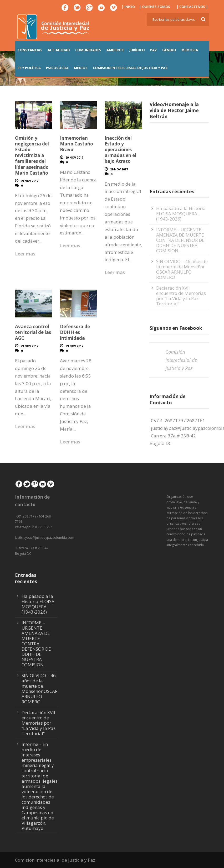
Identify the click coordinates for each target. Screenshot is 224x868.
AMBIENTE (115, 50)
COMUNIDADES (88, 50)
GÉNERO (169, 50)
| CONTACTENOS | (192, 7)
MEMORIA (190, 50)
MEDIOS (81, 68)
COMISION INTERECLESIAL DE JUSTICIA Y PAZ (130, 68)
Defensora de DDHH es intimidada (75, 332)
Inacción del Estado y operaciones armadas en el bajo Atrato (120, 150)
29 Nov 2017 (29, 181)
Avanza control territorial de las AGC (33, 332)
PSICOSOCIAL (57, 68)
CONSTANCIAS (30, 50)
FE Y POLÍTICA (29, 68)
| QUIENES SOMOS (155, 7)
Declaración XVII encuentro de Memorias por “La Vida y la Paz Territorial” (181, 296)
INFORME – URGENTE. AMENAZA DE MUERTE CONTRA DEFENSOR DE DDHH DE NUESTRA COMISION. (180, 240)
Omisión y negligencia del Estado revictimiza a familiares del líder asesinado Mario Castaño (32, 155)
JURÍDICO (137, 50)
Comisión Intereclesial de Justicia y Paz (181, 360)
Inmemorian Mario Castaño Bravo (77, 144)
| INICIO (128, 7)
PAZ (154, 50)
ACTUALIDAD (59, 50)
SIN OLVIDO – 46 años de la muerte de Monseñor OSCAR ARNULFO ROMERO (182, 269)
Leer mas (25, 254)
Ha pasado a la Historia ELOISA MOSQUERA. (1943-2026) (181, 214)
